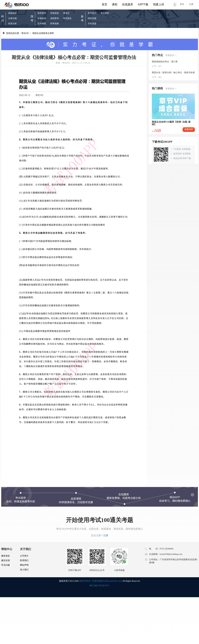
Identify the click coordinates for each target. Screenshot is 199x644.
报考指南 (55, 24)
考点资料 (105, 13)
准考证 (66, 13)
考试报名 (67, 18)
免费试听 (189, 129)
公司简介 (24, 556)
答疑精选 (55, 13)
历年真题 (92, 24)
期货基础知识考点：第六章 (165, 62)
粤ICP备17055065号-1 (99, 586)
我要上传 (159, 4)
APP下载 (143, 4)
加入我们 (24, 570)
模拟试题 (92, 18)
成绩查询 (55, 18)
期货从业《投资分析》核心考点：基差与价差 (173, 73)
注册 (190, 4)
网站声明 (24, 565)
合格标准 (42, 18)
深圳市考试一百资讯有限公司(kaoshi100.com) (100, 581)
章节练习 (92, 13)
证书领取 (42, 24)
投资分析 (12, 24)
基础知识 (12, 13)
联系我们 (24, 560)
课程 (115, 4)
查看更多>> (171, 55)
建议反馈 (6, 560)
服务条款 (6, 556)
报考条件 (42, 13)
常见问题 (6, 565)
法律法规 (12, 18)
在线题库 (128, 4)
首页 (104, 4)
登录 (183, 4)
